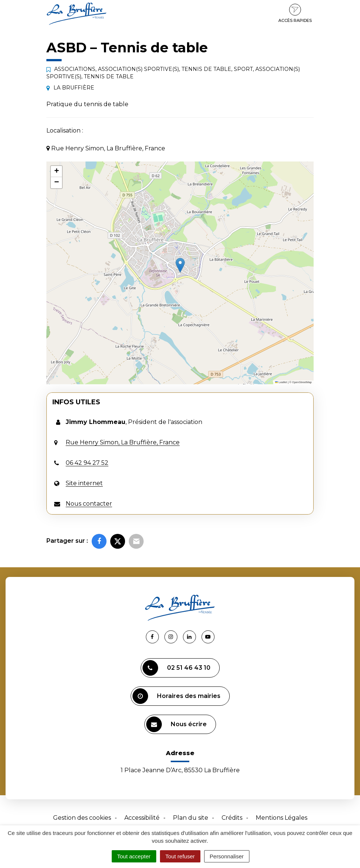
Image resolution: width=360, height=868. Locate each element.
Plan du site (191, 818)
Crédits (232, 818)
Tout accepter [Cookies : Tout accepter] (134, 856)
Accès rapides (295, 13)
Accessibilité (142, 818)
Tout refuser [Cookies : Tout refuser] (180, 856)
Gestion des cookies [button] (82, 818)
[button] (180, 265)
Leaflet (281, 382)
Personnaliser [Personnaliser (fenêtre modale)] (227, 856)
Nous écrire (176, 724)
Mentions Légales (282, 818)
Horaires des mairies (176, 696)
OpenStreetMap (302, 382)
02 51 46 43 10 (176, 668)
